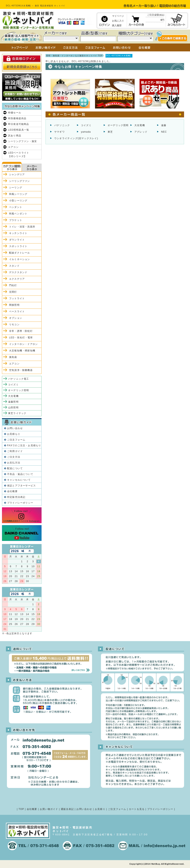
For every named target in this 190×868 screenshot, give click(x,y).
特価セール (15, 113)
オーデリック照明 (118, 125)
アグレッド (141, 132)
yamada (86, 132)
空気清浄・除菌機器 (21, 370)
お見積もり (14, 434)
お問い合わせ (15, 428)
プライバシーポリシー (20, 503)
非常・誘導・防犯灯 (21, 331)
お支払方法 (14, 463)
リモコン (14, 325)
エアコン (13, 147)
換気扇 (13, 357)
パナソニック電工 (19, 379)
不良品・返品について (20, 474)
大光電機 (140, 125)
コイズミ (86, 125)
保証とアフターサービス (21, 486)
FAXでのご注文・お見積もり (24, 445)
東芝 (110, 132)
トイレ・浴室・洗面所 (22, 227)
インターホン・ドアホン (23, 344)
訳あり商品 (15, 136)
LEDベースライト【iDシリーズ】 (19, 155)
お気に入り (118, 21)
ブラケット (16, 220)
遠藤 (164, 125)
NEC (164, 132)
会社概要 (12, 491)
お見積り (100, 809)
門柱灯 (13, 285)
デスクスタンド (18, 272)
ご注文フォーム (16, 440)
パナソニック (62, 125)
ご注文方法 (14, 457)
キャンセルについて (19, 480)
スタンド (14, 266)
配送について (15, 468)
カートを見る (137, 809)
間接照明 (14, 305)
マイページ (118, 16)
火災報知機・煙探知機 (22, 351)
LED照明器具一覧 (19, 130)
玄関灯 (13, 292)
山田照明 (13, 408)
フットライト (17, 298)
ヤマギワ (59, 132)
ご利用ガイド (15, 451)
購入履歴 (117, 25)
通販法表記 (67, 809)
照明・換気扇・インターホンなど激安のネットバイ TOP (74, 56)
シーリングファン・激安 (22, 141)
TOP (21, 809)
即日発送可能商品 (19, 124)
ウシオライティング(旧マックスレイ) (76, 138)
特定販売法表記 (16, 497)
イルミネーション (20, 259)
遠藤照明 (13, 402)
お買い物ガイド (49, 809)
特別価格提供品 (17, 118)
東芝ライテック (17, 413)
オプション (16, 318)
